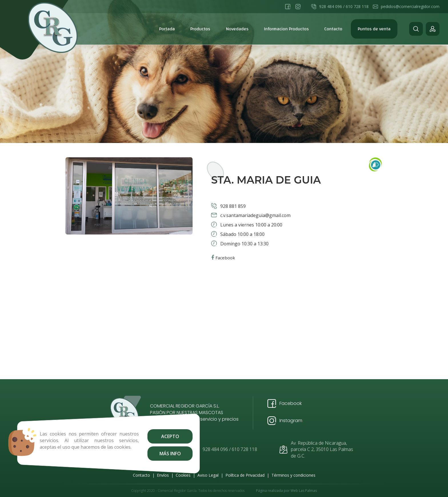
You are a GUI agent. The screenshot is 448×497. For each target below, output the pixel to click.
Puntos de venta (374, 29)
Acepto (163, 436)
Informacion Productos (286, 29)
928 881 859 (232, 206)
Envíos (163, 475)
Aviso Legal (208, 475)
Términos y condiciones (293, 475)
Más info (163, 454)
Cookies (183, 475)
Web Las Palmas (304, 491)
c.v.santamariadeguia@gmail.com (255, 215)
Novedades (237, 29)
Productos (200, 29)
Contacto (333, 29)
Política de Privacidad (245, 475)
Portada (167, 29)
